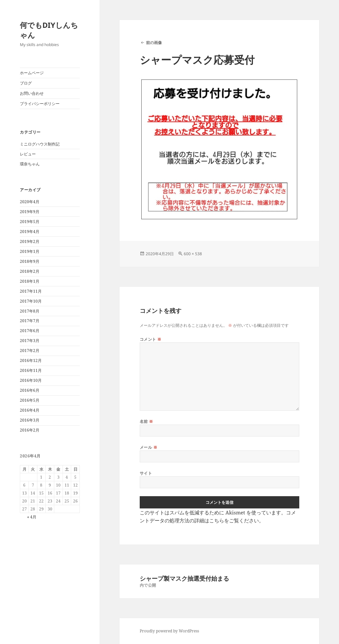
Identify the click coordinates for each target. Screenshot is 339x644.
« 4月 (32, 517)
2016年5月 (30, 400)
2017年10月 (31, 301)
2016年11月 (31, 370)
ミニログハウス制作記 (40, 144)
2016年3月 (30, 420)
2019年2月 (30, 241)
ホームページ (32, 73)
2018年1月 (30, 281)
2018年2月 (30, 271)
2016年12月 (31, 360)
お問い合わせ (32, 93)
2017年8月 (30, 311)
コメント (151, 339)
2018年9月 (30, 261)
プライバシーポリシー (40, 104)
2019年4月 (30, 232)
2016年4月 (30, 410)
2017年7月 (30, 321)
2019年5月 (30, 222)
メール (148, 447)
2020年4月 (30, 202)
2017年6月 (30, 331)
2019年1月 (30, 251)
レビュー (28, 154)
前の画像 (154, 43)
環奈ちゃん (30, 164)
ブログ (26, 83)
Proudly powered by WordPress (169, 631)
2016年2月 (30, 430)
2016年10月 (31, 380)
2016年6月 (30, 390)
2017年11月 (31, 291)
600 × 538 (193, 254)
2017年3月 (30, 341)
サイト (146, 473)
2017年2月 (30, 351)
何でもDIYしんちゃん (49, 30)
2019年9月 (30, 212)
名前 (146, 421)
